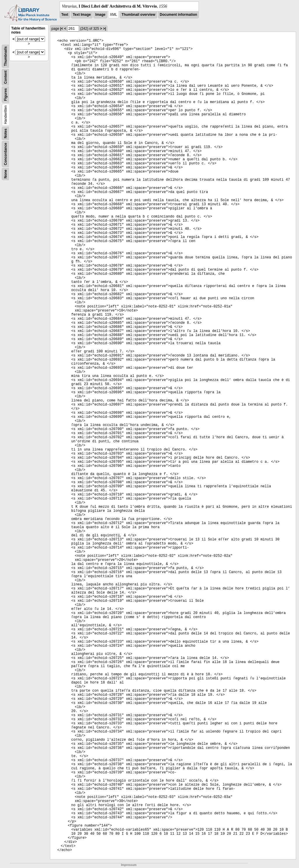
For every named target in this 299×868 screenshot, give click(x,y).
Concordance (6, 154)
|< (62, 29)
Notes (6, 133)
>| (105, 29)
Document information (178, 15)
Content (6, 77)
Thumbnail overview (138, 15)
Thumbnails (6, 56)
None (6, 174)
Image (100, 15)
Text (65, 15)
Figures (6, 94)
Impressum (129, 865)
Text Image (82, 15)
